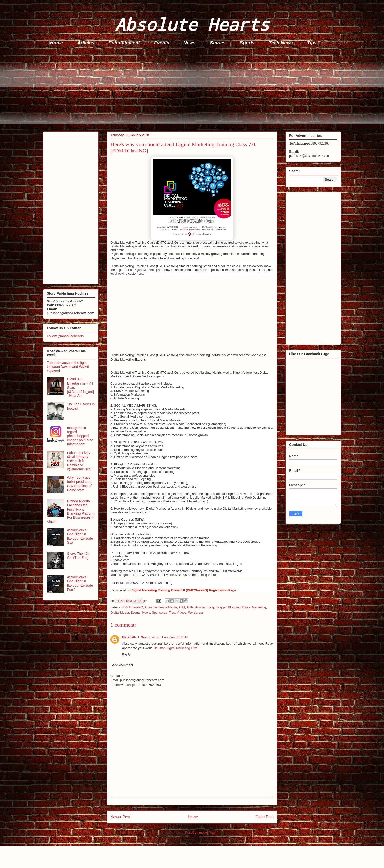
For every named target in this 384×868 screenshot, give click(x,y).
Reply (126, 654)
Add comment (123, 665)
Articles (86, 43)
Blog (211, 607)
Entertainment (124, 43)
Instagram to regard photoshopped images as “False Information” (80, 436)
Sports (247, 43)
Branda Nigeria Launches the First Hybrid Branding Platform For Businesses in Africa (71, 511)
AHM (190, 607)
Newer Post (120, 817)
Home (57, 43)
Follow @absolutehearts (65, 336)
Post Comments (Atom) (202, 833)
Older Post (264, 817)
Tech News (281, 43)
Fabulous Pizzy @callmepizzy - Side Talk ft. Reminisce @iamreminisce (79, 461)
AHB (182, 607)
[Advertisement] (190, 90)
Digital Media (120, 612)
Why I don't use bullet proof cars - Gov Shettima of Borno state (80, 484)
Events (162, 43)
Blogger (221, 607)
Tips (312, 43)
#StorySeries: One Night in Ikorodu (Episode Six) (80, 536)
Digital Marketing (254, 607)
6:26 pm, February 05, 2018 (168, 637)
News (190, 43)
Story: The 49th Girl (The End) (79, 556)
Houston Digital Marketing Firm (175, 648)
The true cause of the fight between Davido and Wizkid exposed (68, 367)
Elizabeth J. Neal (135, 637)
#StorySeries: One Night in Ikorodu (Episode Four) (80, 583)
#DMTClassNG (132, 607)
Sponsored (160, 612)
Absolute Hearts (192, 24)
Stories (218, 43)
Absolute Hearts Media (161, 607)
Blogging (234, 607)
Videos (181, 612)
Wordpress (196, 612)
